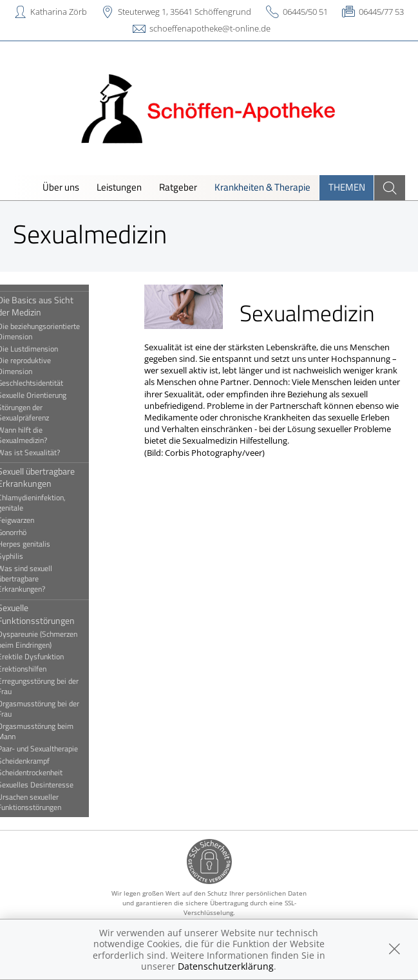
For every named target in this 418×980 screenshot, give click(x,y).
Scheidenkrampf (41, 761)
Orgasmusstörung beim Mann (53, 731)
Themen (347, 187)
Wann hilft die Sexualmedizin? (40, 435)
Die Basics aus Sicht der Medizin (53, 306)
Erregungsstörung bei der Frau (55, 686)
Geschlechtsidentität (48, 383)
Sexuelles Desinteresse (53, 785)
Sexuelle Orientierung (49, 395)
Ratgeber (178, 187)
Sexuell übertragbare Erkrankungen (53, 477)
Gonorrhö (29, 532)
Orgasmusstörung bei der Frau (56, 709)
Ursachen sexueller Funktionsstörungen (47, 802)
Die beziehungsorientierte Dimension (56, 332)
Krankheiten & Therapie (262, 187)
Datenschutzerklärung (226, 966)
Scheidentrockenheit (47, 773)
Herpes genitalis (41, 544)
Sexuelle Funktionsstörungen (53, 614)
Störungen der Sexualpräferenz (41, 413)
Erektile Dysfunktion (48, 657)
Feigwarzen (33, 520)
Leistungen (119, 187)
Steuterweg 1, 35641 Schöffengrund (185, 12)
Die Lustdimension (45, 349)
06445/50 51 (305, 12)
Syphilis (28, 556)
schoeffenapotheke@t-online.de (210, 28)
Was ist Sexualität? (46, 453)
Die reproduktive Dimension (42, 366)
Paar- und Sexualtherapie (55, 749)
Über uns (61, 187)
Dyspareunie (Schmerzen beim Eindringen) (55, 639)
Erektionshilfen (39, 669)
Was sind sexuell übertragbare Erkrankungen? (42, 579)
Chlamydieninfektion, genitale (49, 503)
